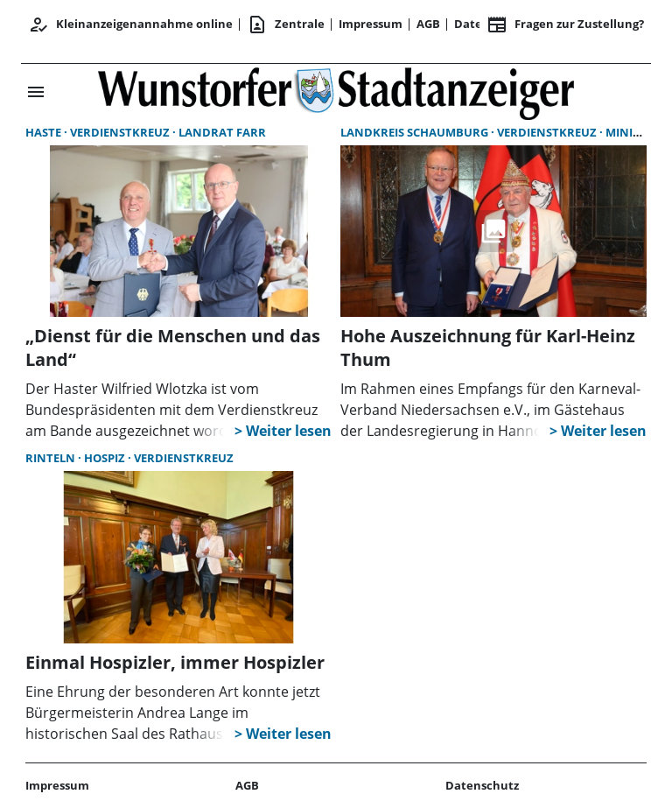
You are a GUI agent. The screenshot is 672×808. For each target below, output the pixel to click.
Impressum (371, 24)
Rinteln (52, 458)
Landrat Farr (222, 132)
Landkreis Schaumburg (416, 132)
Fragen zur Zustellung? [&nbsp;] (565, 25)
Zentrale (286, 25)
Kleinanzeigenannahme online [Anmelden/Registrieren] (130, 25)
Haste (45, 132)
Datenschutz (482, 785)
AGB (428, 24)
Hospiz (106, 458)
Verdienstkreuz (121, 132)
